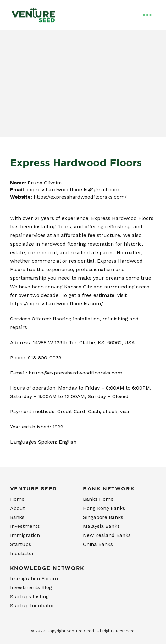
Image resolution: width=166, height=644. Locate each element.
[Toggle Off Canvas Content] (147, 15)
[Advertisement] (83, 90)
